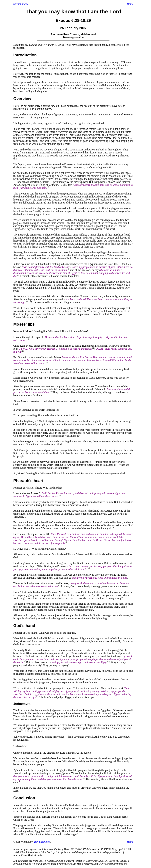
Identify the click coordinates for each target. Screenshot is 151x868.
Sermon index (21, 4)
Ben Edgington (42, 842)
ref (48, 187)
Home (130, 4)
